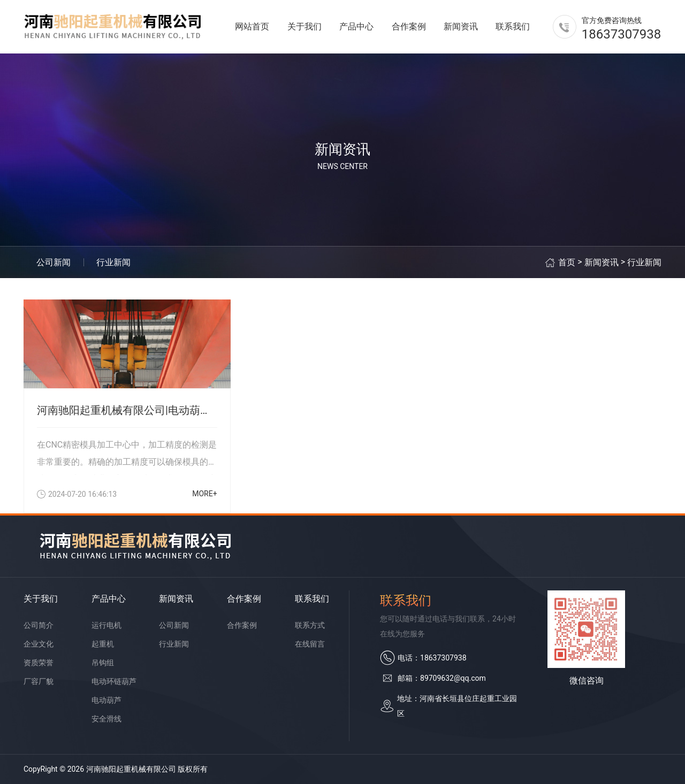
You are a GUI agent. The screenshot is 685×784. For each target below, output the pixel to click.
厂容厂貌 (39, 681)
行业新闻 (113, 262)
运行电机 (106, 625)
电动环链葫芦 (114, 681)
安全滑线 (106, 719)
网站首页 (252, 26)
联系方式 (310, 625)
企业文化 (39, 644)
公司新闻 (54, 262)
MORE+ (204, 494)
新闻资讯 (461, 26)
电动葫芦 (106, 700)
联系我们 (513, 26)
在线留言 (310, 644)
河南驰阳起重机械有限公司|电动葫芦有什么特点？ (127, 410)
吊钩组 (103, 663)
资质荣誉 (39, 663)
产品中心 (356, 26)
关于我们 (305, 26)
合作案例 (409, 26)
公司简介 (39, 625)
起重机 (103, 644)
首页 (567, 262)
